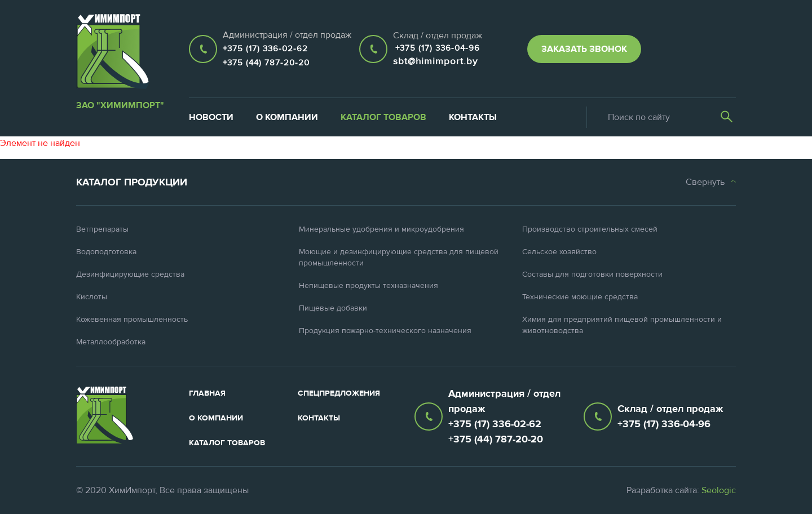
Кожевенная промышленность (132, 320)
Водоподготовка (106, 252)
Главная (207, 393)
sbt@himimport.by (435, 61)
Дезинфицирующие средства (130, 274)
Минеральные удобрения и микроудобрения (381, 229)
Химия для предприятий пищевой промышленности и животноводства (622, 325)
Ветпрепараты (102, 229)
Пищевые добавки (333, 308)
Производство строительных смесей (590, 229)
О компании (287, 117)
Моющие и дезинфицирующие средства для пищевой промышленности (399, 258)
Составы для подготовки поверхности (592, 274)
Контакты (473, 117)
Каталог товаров (383, 117)
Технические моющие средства (580, 297)
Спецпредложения (339, 393)
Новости (211, 117)
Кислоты (92, 297)
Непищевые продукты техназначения (369, 286)
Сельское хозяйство (559, 252)
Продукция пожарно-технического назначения (385, 331)
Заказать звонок (584, 49)
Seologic (719, 490)
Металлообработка (111, 342)
